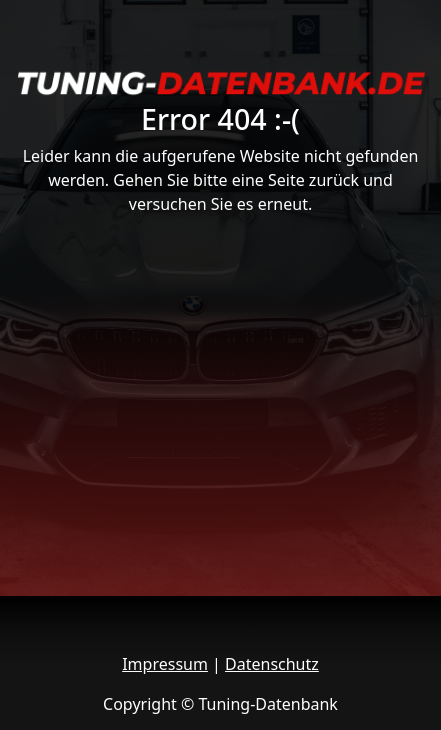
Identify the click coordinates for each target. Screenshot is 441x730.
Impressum (165, 664)
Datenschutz (272, 664)
